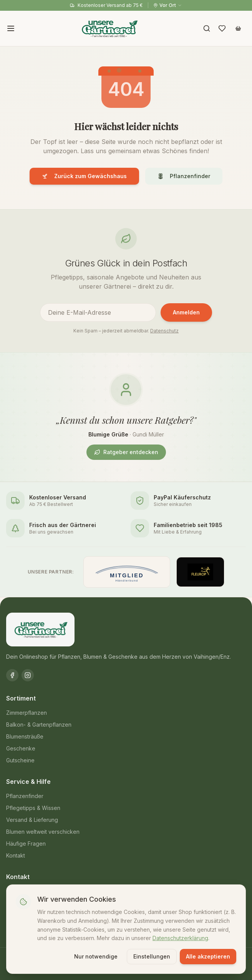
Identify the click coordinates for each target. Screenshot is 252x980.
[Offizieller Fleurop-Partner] (201, 572)
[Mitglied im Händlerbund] (127, 572)
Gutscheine (20, 760)
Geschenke (21, 748)
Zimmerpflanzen (27, 713)
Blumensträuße (25, 736)
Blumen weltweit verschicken (43, 832)
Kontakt (16, 855)
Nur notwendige (96, 956)
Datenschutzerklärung (180, 938)
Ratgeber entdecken (126, 452)
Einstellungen (152, 956)
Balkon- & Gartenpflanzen (39, 725)
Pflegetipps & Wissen (33, 808)
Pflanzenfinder (184, 176)
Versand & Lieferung (32, 820)
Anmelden (186, 312)
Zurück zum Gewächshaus (84, 176)
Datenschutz (164, 331)
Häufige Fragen (26, 844)
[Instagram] (28, 675)
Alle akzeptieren (208, 956)
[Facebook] (12, 675)
